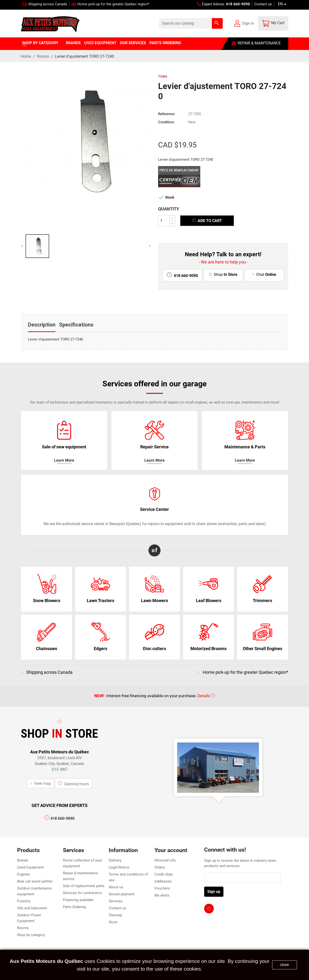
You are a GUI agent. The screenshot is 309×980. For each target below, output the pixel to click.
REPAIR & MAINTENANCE (256, 43)
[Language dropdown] (283, 4)
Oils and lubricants (32, 908)
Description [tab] (42, 325)
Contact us (263, 4)
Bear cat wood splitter (35, 881)
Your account (171, 850)
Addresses (163, 881)
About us (116, 887)
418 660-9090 (59, 818)
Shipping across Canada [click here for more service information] (49, 672)
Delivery (115, 860)
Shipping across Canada (48, 4)
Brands (23, 860)
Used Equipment (30, 867)
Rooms (23, 928)
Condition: (166, 122)
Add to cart (207, 220)
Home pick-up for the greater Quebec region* (113, 4)
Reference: (167, 114)
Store (113, 922)
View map (40, 783)
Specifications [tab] (76, 325)
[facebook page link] (209, 909)
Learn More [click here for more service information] (64, 460)
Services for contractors (82, 893)
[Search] (191, 23)
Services (116, 901)
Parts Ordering (74, 907)
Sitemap (115, 915)
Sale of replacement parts (84, 886)
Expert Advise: (223, 4)
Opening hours (74, 783)
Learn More (245, 460)
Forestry (24, 901)
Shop (223, 275)
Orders (160, 867)
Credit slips (164, 874)
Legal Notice (119, 867)
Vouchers (162, 888)
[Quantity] (164, 221)
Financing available (78, 900)
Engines (24, 874)
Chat (264, 275)
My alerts (162, 895)
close (285, 965)
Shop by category (31, 935)
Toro (163, 76)
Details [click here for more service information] (206, 696)
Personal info (165, 860)
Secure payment (122, 894)
